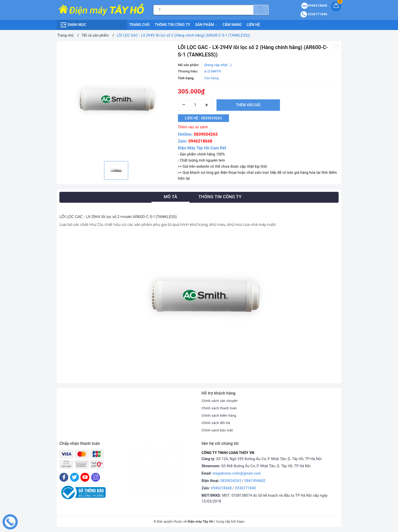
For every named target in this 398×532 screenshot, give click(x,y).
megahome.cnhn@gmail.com (237, 473)
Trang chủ (139, 25)
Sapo (241, 521)
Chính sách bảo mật (218, 430)
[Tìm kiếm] (261, 10)
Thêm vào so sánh (193, 127)
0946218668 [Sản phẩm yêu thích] (314, 5)
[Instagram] (96, 477)
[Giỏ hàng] (336, 6)
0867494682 (255, 481)
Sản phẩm (206, 25)
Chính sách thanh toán (220, 408)
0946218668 (200, 141)
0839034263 (206, 134)
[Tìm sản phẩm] (203, 10)
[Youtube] (85, 477)
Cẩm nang (232, 25)
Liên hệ (253, 25)
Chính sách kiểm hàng (220, 415)
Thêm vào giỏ (248, 105)
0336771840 (245, 488)
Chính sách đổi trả (216, 423)
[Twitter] (74, 477)
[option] (116, 100)
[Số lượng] (195, 105)
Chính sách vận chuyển (220, 401)
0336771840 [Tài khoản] (314, 14)
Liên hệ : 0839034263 (206, 118)
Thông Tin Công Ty (172, 25)
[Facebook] (64, 477)
